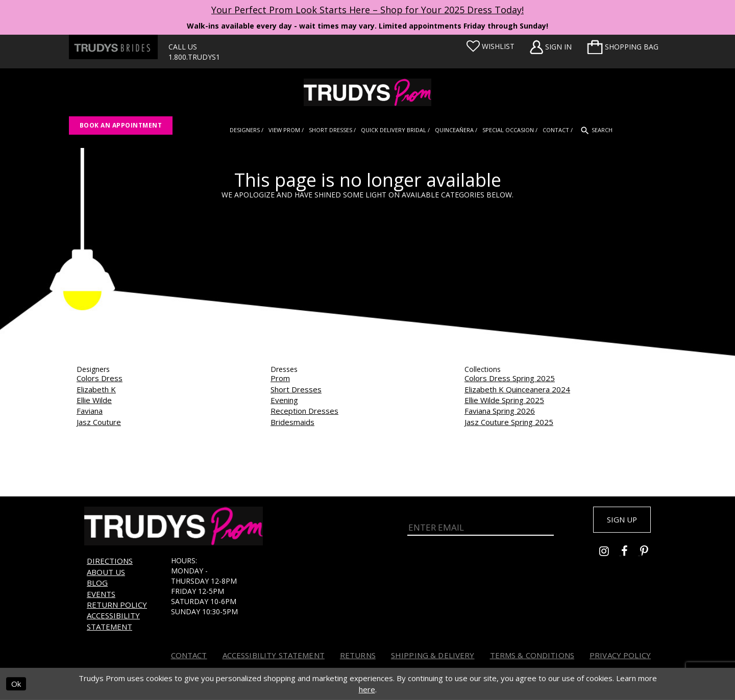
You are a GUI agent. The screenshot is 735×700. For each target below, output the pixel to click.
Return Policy (117, 605)
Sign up (619, 520)
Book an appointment (121, 125)
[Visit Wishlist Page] (491, 46)
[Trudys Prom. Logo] (367, 92)
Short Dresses (296, 389)
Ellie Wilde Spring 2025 (504, 400)
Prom (280, 378)
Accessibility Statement (113, 621)
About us (106, 572)
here (367, 689)
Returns (358, 655)
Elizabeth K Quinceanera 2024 (517, 389)
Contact (189, 655)
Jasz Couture (99, 422)
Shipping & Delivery (433, 655)
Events (101, 594)
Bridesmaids (292, 422)
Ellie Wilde (94, 400)
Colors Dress (100, 378)
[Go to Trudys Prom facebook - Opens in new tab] (631, 554)
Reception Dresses (304, 411)
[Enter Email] (481, 527)
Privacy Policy (620, 655)
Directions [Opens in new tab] (110, 561)
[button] (623, 47)
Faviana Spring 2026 (500, 411)
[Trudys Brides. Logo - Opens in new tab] (113, 47)
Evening (284, 400)
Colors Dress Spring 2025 (510, 378)
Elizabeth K (96, 389)
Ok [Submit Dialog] (16, 684)
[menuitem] (623, 47)
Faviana (90, 411)
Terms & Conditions (532, 655)
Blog (97, 583)
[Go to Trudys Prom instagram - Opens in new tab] (610, 554)
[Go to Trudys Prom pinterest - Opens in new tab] (649, 554)
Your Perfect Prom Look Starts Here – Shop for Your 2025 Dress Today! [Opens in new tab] (367, 10)
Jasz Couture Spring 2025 (509, 422)
